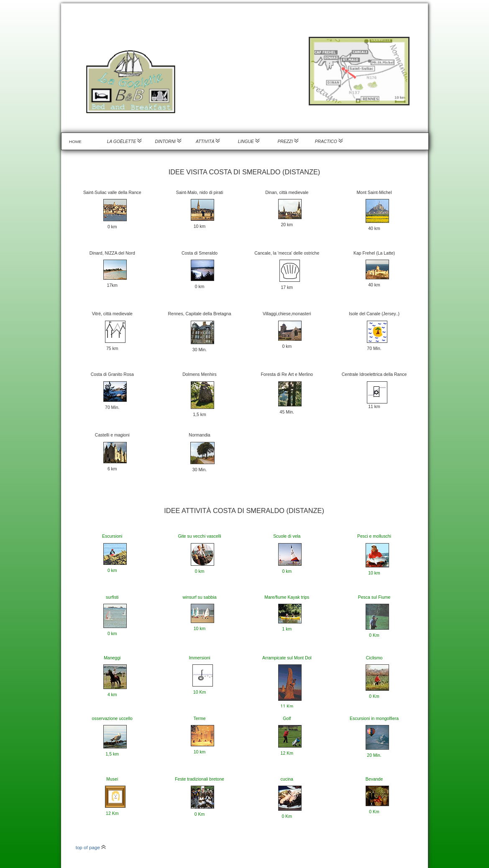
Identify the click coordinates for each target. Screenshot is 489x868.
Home (75, 142)
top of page (91, 847)
